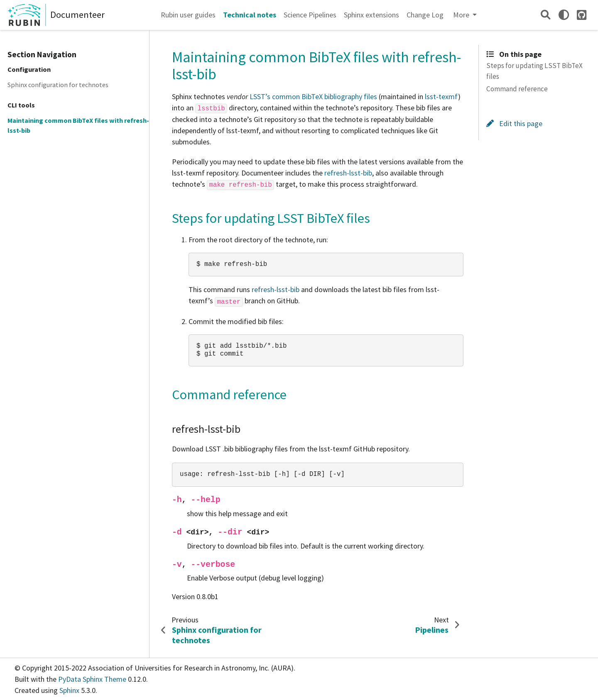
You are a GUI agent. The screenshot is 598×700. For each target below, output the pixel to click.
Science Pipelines (310, 15)
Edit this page (514, 123)
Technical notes (250, 15)
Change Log (425, 15)
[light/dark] (564, 15)
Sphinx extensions (371, 15)
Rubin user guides (188, 15)
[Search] (545, 15)
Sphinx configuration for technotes (58, 85)
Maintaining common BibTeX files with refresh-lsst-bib (78, 125)
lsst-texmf (441, 96)
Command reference (517, 89)
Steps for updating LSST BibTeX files (534, 71)
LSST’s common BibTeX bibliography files (313, 96)
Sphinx (69, 690)
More (462, 15)
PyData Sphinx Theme (93, 679)
